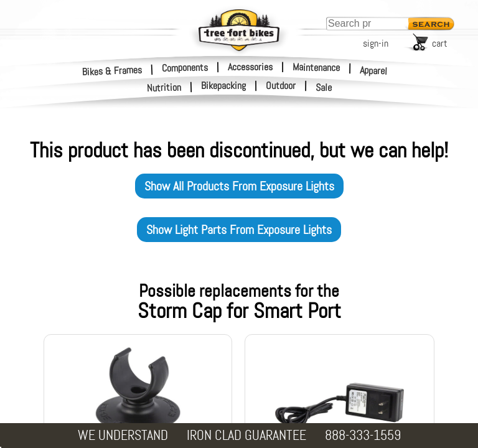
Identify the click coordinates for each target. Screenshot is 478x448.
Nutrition (164, 87)
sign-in (376, 43)
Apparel (374, 71)
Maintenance (316, 67)
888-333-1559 (363, 435)
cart (440, 43)
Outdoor (281, 86)
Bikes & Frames (112, 71)
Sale (324, 88)
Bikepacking (223, 86)
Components (185, 67)
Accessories (250, 67)
